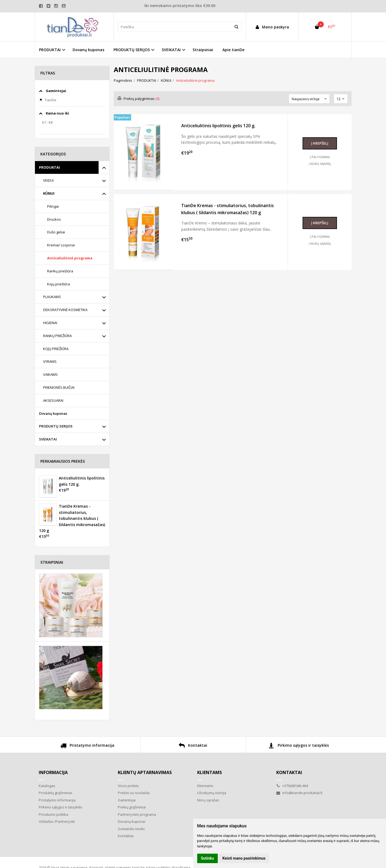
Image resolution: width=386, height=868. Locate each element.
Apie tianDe (233, 50)
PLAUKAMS (52, 297)
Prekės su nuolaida (134, 793)
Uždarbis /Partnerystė (57, 821)
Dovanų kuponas (88, 50)
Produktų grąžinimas (56, 793)
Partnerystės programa (137, 814)
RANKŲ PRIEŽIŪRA (57, 336)
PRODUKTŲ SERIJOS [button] (132, 50)
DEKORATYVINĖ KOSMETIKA (65, 310)
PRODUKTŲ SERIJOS (56, 426)
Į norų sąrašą (320, 164)
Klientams (210, 772)
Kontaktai (193, 746)
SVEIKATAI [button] (171, 50)
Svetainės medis (131, 829)
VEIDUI (48, 180)
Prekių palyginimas (139, 99)
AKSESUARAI (53, 400)
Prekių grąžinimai (132, 807)
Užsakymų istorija (212, 793)
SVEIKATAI (48, 439)
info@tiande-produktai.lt (299, 793)
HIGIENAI (50, 323)
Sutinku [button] (207, 858)
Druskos (54, 219)
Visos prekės (128, 786)
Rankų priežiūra (60, 271)
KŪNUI (49, 193)
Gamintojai (127, 800)
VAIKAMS (50, 374)
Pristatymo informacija (87, 746)
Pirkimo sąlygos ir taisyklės (299, 746)
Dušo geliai (56, 232)
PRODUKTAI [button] (50, 50)
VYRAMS (50, 361)
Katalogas (47, 786)
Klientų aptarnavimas (145, 772)
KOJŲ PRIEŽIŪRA (56, 349)
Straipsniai (203, 50)
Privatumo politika (53, 814)
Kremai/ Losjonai (61, 245)
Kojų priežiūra (59, 284)
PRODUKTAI (49, 167)
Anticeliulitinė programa (70, 258)
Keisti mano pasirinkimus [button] (244, 858)
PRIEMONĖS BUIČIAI (59, 387)
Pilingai (53, 206)
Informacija (53, 772)
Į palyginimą (320, 157)
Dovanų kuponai (132, 821)
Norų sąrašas (208, 800)
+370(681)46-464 (292, 786)
